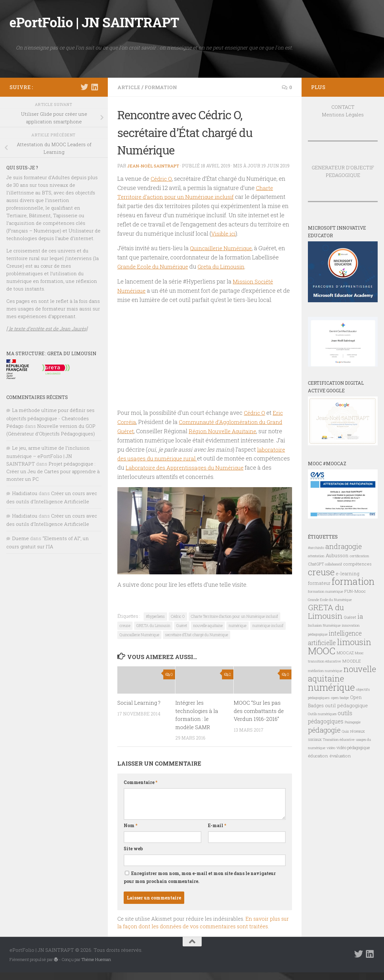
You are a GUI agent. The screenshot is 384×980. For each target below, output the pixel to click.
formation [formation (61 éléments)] (353, 581)
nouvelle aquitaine (208, 633)
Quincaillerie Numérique (223, 256)
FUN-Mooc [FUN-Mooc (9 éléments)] (355, 591)
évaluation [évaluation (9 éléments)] (340, 756)
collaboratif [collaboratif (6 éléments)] (334, 564)
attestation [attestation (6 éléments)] (316, 556)
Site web (133, 856)
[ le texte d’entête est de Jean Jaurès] (47, 329)
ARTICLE (129, 87)
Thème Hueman (96, 967)
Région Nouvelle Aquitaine (225, 439)
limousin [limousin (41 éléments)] (354, 642)
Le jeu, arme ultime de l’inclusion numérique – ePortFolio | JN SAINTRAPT (48, 456)
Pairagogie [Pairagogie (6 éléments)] (353, 722)
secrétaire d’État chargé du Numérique (197, 642)
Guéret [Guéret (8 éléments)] (350, 617)
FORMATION (163, 87)
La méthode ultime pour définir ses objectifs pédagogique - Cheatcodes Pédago (50, 418)
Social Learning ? (139, 710)
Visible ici (224, 241)
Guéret (182, 633)
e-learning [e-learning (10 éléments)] (348, 574)
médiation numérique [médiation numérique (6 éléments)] (325, 671)
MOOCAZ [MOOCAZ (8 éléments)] (345, 653)
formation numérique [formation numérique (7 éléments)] (325, 591)
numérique (238, 633)
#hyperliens (155, 624)
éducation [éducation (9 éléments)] (318, 756)
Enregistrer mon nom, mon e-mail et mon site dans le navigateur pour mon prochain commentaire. (200, 885)
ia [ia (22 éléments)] (360, 616)
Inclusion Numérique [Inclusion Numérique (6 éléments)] (324, 625)
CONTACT (343, 107)
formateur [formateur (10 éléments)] (319, 583)
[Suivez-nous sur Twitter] (84, 87)
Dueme (20, 538)
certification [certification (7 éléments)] (359, 556)
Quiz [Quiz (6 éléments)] (345, 731)
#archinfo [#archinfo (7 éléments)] (316, 548)
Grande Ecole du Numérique (155, 274)
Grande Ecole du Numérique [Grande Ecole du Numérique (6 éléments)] (330, 600)
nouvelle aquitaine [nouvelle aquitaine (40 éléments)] (342, 674)
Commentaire (140, 790)
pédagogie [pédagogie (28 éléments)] (324, 730)
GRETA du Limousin (153, 633)
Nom (130, 833)
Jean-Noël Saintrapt (155, 166)
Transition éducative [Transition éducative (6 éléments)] (339, 740)
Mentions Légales (343, 114)
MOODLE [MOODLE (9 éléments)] (351, 661)
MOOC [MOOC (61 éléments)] (322, 651)
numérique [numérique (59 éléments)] (331, 687)
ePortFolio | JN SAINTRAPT (94, 22)
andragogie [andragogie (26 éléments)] (344, 546)
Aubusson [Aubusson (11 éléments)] (337, 555)
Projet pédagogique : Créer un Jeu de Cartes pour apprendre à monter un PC (53, 471)
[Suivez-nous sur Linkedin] (94, 87)
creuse (125, 633)
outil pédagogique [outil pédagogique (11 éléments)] (346, 705)
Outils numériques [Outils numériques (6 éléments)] (322, 714)
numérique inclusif (268, 633)
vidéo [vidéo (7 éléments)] (331, 748)
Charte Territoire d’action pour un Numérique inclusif (234, 624)
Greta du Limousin (226, 274)
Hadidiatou (25, 493)
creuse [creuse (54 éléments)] (321, 572)
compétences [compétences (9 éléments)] (358, 564)
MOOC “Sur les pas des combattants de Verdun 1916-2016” (259, 718)
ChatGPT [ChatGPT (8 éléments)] (316, 564)
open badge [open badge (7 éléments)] (340, 698)
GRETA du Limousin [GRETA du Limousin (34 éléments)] (326, 611)
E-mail (217, 833)
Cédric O (162, 186)
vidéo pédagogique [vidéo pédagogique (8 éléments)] (353, 748)
